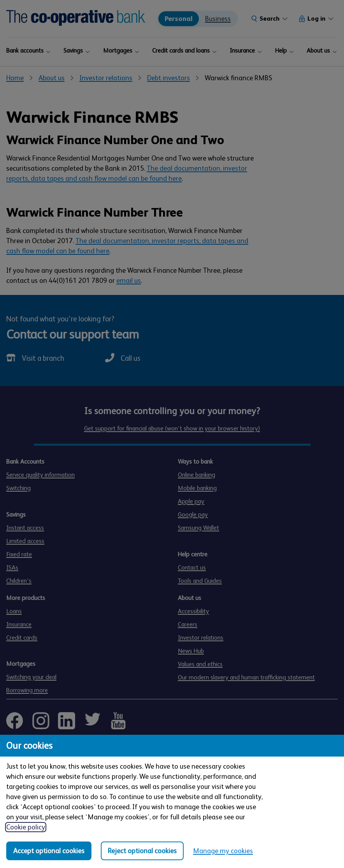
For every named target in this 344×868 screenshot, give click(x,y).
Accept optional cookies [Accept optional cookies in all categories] (49, 851)
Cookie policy (26, 827)
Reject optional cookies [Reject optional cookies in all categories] (142, 851)
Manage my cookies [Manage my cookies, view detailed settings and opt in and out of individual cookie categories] (223, 851)
